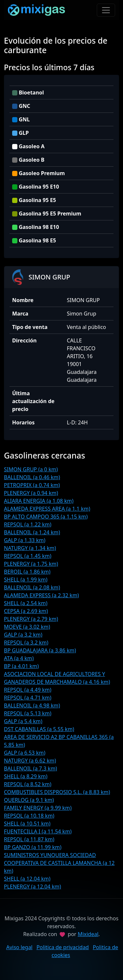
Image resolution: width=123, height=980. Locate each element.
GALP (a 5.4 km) (23, 721)
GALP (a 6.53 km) (25, 753)
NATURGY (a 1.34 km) (30, 548)
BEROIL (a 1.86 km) (27, 572)
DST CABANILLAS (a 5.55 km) (39, 729)
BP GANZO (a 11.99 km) (33, 847)
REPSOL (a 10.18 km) (29, 816)
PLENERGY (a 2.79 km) (31, 619)
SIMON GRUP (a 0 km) (31, 469)
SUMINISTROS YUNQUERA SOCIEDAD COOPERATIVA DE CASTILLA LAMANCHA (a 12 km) (59, 863)
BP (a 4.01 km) (21, 666)
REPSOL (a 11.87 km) (29, 839)
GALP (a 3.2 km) (23, 635)
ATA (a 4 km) (19, 658)
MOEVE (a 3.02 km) (27, 627)
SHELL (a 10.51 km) (27, 824)
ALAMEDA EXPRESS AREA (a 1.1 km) (47, 509)
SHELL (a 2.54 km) (26, 603)
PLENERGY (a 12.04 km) (32, 887)
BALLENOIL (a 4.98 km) (32, 705)
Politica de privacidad (63, 947)
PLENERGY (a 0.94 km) (31, 493)
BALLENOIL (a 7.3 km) (31, 768)
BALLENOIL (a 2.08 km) (32, 587)
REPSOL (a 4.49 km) (28, 690)
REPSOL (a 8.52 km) (28, 784)
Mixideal (88, 934)
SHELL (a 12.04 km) (27, 879)
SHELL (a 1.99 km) (26, 580)
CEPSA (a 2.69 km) (26, 611)
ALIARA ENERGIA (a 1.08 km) (39, 501)
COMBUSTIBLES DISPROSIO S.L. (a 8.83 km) (57, 792)
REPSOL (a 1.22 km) (28, 524)
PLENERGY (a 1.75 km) (31, 564)
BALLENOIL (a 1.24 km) (32, 532)
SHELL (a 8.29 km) (26, 776)
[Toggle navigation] (106, 10)
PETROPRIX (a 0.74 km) (32, 485)
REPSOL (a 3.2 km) (26, 643)
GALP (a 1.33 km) (25, 540)
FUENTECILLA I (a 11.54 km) (38, 831)
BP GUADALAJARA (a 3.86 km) (40, 650)
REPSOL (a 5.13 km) (28, 713)
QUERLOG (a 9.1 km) (29, 800)
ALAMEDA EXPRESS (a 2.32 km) (41, 595)
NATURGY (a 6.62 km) (30, 761)
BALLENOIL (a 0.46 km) (32, 477)
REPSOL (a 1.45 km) (28, 556)
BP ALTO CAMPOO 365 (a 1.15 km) (46, 517)
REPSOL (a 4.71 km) (28, 698)
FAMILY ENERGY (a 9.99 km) (38, 808)
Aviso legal (19, 947)
